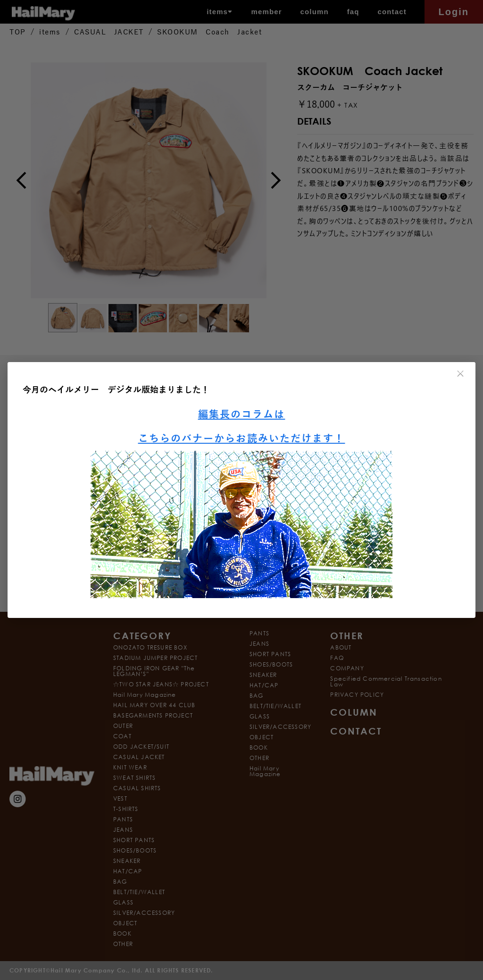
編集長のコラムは (242, 415)
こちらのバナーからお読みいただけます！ (242, 439)
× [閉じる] (461, 374)
